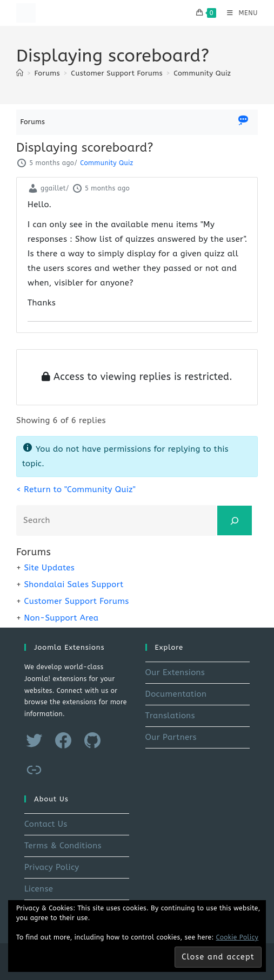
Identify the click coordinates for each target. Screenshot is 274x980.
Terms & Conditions (63, 846)
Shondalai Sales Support (73, 584)
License (39, 889)
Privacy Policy (52, 867)
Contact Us (46, 824)
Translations (170, 716)
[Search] (235, 520)
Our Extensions (175, 672)
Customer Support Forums (76, 601)
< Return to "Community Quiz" (76, 489)
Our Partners (171, 737)
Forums (33, 122)
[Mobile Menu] (238, 13)
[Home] (20, 73)
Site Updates (49, 568)
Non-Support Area (61, 618)
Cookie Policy (238, 937)
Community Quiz (202, 73)
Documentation (176, 694)
